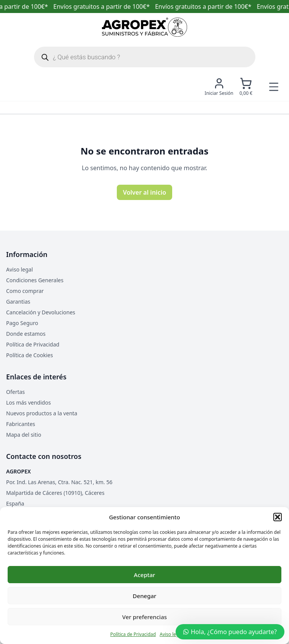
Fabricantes (21, 424)
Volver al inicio (144, 192)
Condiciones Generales (35, 280)
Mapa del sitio (24, 435)
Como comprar (25, 291)
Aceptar (145, 575)
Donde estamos (26, 334)
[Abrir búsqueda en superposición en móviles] (145, 57)
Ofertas (15, 392)
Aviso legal (171, 634)
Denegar (145, 596)
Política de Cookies (30, 355)
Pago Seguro (22, 323)
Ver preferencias (144, 617)
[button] (278, 517)
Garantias (18, 302)
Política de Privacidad (133, 634)
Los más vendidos (28, 402)
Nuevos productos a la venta (42, 413)
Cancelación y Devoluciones (41, 312)
